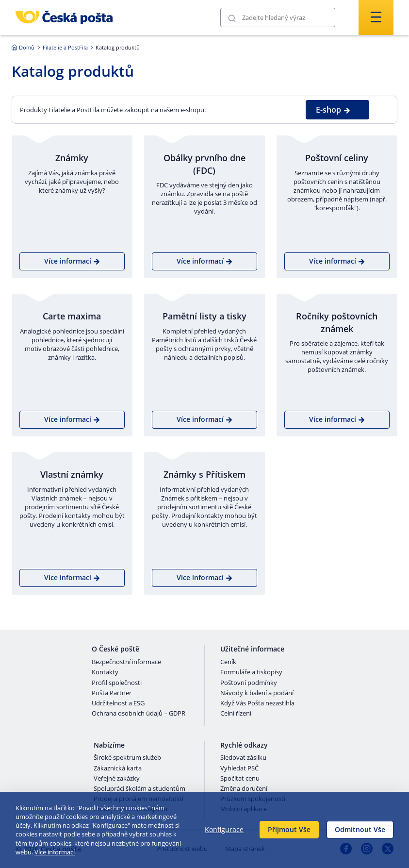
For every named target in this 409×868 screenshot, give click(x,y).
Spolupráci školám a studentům (139, 789)
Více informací (55, 852)
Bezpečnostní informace (126, 662)
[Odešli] (232, 18)
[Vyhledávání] (278, 17)
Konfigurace (224, 829)
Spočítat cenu (240, 779)
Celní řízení (236, 714)
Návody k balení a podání (257, 693)
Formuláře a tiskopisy (251, 672)
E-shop (333, 110)
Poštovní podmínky (249, 683)
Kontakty (105, 672)
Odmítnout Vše (360, 829)
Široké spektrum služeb (127, 758)
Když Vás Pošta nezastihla (257, 703)
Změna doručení (244, 789)
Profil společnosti (117, 683)
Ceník (228, 662)
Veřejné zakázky (117, 779)
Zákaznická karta (118, 768)
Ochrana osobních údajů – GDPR (139, 714)
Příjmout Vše (289, 829)
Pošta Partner (112, 693)
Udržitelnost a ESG (118, 703)
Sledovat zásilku (243, 758)
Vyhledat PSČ (239, 768)
